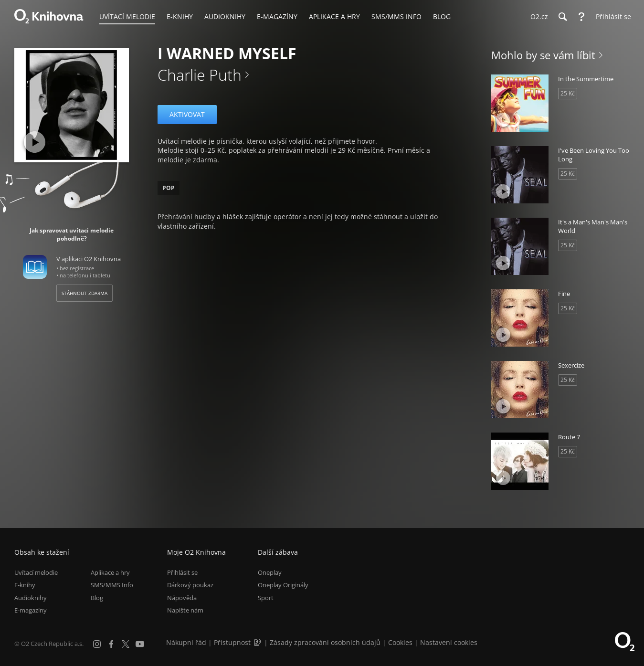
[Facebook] (111, 644)
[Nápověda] (581, 17)
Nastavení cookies (449, 642)
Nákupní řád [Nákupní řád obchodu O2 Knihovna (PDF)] (186, 642)
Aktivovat (187, 114)
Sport (266, 598)
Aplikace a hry (110, 572)
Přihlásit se (182, 572)
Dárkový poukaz (190, 585)
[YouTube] (140, 644)
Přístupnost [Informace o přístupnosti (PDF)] (232, 642)
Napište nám (185, 610)
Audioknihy (31, 598)
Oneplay (270, 572)
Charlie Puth (200, 75)
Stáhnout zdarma (84, 293)
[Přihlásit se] (611, 17)
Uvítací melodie (36, 572)
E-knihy (25, 585)
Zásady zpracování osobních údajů (325, 642)
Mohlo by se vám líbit (543, 55)
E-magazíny (31, 610)
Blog (97, 598)
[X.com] (126, 644)
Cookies (400, 642)
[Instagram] (97, 644)
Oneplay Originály (283, 585)
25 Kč (568, 93)
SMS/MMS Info (112, 585)
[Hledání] (562, 17)
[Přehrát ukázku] (35, 142)
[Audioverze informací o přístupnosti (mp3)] (258, 642)
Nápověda (182, 598)
